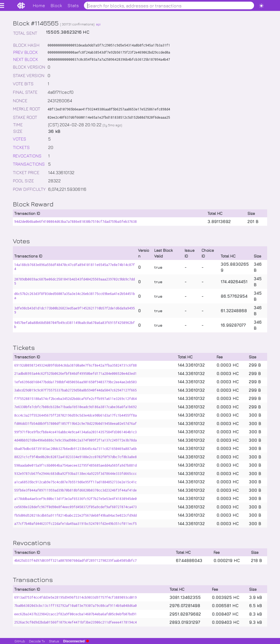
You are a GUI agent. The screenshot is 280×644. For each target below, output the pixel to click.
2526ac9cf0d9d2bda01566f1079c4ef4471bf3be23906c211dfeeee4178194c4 (75, 622)
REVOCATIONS (27, 156)
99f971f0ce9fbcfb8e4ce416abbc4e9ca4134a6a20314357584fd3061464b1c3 (75, 432)
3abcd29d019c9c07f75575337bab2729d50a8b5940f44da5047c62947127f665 (75, 390)
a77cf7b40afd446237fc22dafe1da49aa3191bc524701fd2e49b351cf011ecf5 (75, 524)
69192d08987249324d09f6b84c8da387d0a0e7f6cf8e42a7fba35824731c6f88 (75, 365)
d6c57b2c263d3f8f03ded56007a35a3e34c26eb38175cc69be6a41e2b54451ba (75, 296)
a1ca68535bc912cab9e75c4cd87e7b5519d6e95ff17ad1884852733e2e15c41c (75, 482)
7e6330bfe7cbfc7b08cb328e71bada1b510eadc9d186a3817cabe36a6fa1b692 (75, 407)
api (98, 24)
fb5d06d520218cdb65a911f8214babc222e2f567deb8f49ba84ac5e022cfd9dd (75, 515)
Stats (73, 5)
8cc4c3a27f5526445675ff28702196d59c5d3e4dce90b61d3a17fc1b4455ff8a (75, 415)
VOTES (20, 139)
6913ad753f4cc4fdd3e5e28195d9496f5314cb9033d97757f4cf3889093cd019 (75, 597)
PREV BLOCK (25, 52)
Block (56, 5)
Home (39, 5)
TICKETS (21, 147)
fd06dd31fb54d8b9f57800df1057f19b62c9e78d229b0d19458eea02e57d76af (75, 424)
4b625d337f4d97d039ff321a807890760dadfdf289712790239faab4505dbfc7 (75, 560)
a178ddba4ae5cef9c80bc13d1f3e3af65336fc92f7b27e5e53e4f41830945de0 (75, 499)
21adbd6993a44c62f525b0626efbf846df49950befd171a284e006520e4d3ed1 (75, 374)
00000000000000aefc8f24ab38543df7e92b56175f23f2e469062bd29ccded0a (109, 52)
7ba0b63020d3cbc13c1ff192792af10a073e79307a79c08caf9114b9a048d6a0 (75, 606)
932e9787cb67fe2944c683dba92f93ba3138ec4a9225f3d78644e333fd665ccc (75, 474)
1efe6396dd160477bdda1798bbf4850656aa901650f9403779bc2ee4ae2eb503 (75, 382)
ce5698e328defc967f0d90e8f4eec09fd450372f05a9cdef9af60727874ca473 (75, 507)
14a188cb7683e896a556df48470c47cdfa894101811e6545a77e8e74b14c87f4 (75, 267)
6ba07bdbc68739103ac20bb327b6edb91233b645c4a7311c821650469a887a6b (75, 449)
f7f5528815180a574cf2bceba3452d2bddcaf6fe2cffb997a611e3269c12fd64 (75, 399)
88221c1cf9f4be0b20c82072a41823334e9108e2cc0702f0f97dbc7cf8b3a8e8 (75, 457)
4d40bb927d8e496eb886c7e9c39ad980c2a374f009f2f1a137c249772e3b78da (75, 440)
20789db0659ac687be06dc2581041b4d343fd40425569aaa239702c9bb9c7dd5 (75, 281)
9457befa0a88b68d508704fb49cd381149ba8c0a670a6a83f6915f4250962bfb (75, 325)
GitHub (20, 641)
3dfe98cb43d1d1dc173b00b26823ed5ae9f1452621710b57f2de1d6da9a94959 (75, 310)
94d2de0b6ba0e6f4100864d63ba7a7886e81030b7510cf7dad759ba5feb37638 (75, 222)
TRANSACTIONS (29, 164)
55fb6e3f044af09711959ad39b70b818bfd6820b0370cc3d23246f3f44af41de (75, 490)
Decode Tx (37, 641)
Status (54, 641)
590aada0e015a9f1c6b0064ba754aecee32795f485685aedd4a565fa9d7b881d (75, 465)
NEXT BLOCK (26, 59)
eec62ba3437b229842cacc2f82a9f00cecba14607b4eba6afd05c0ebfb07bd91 (75, 614)
